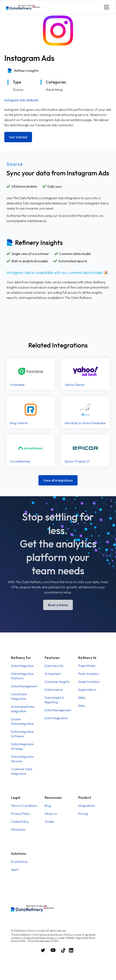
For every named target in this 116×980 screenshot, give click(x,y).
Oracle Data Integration (22, 721)
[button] (106, 7)
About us (51, 814)
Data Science (54, 690)
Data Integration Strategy (22, 746)
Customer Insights (57, 682)
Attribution (18, 830)
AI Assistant (53, 674)
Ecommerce (19, 862)
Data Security (54, 666)
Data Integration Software (22, 734)
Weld (82, 698)
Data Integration (22, 666)
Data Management (24, 686)
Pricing (83, 814)
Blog (48, 806)
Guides (49, 822)
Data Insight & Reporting (54, 700)
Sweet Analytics (89, 682)
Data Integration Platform (22, 676)
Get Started (18, 137)
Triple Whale (87, 666)
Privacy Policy (20, 814)
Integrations (86, 806)
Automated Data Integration (23, 709)
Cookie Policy (20, 822)
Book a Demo (58, 605)
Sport (15, 870)
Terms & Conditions (24, 806)
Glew (82, 706)
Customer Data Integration (22, 771)
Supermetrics (87, 690)
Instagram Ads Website (21, 100)
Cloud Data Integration (19, 696)
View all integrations (58, 480)
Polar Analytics (89, 674)
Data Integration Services (22, 759)
